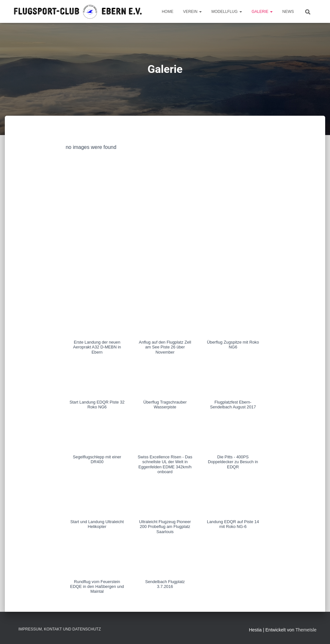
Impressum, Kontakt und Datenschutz (60, 629)
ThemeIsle (306, 630)
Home (168, 12)
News (288, 12)
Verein (192, 12)
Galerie (262, 12)
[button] (97, 331)
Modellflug (227, 12)
